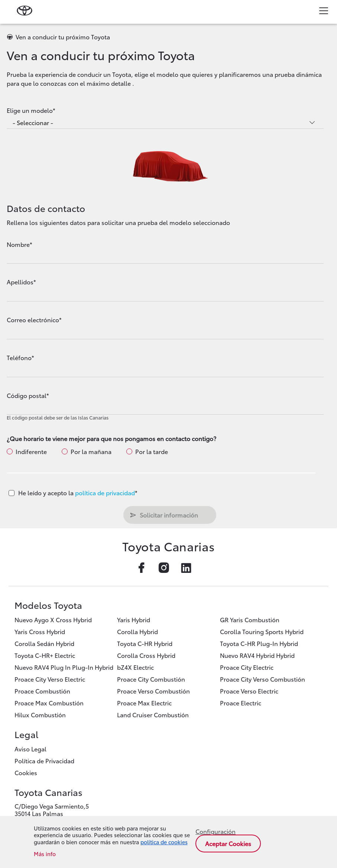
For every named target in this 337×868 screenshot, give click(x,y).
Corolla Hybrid (137, 631)
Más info (45, 854)
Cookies (26, 772)
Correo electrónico (33, 320)
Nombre (18, 244)
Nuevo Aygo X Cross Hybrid (53, 619)
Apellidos (20, 282)
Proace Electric (241, 703)
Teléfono (19, 358)
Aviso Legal (30, 749)
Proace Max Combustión (49, 703)
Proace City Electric (247, 667)
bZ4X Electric (135, 667)
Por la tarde (152, 451)
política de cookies (164, 842)
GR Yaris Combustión (250, 619)
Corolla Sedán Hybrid (44, 643)
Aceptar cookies (228, 843)
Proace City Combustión (151, 679)
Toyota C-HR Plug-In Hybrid (259, 643)
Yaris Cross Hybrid (40, 631)
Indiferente (31, 451)
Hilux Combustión (40, 714)
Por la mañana (91, 451)
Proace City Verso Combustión (263, 679)
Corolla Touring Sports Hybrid (262, 631)
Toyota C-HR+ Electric (45, 655)
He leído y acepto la (78, 492)
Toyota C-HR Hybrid (145, 643)
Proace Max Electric (144, 703)
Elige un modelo (30, 110)
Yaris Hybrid (134, 619)
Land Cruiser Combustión (153, 714)
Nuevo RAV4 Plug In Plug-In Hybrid (64, 667)
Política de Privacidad (44, 761)
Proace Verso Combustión (153, 691)
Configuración (216, 831)
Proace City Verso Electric (50, 679)
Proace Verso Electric (249, 691)
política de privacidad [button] (105, 492)
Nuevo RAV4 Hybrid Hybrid (257, 655)
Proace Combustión (42, 691)
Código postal (27, 395)
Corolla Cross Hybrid (146, 655)
